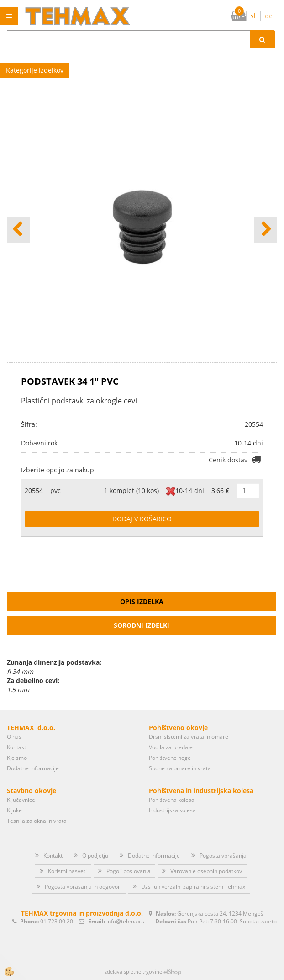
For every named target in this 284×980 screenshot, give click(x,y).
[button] (266, 230)
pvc (55, 490)
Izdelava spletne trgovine (133, 972)
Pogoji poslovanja (129, 871)
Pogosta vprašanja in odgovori (83, 887)
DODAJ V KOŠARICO (142, 519)
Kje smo (17, 758)
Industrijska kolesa (172, 810)
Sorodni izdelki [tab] (142, 625)
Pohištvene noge (170, 758)
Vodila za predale (171, 747)
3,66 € (220, 490)
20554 (34, 490)
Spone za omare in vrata (180, 768)
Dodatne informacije (33, 768)
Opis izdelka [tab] (142, 601)
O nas (14, 737)
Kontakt (16, 747)
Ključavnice (21, 800)
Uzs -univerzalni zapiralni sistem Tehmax (193, 887)
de (269, 16)
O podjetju (95, 856)
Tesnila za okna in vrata (37, 821)
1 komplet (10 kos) (131, 490)
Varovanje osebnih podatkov (206, 871)
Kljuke (14, 810)
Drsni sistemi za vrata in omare (189, 737)
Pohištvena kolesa (172, 800)
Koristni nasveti (67, 871)
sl (253, 16)
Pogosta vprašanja (223, 856)
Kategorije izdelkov (35, 70)
